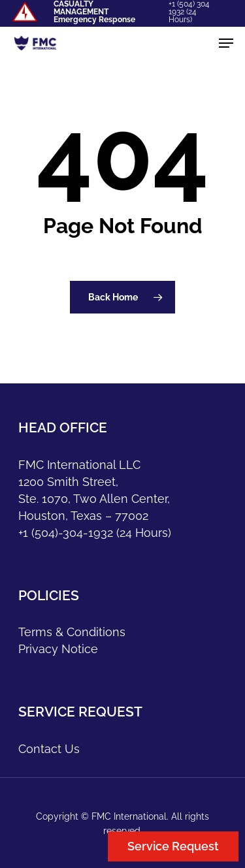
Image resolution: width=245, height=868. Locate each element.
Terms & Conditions (72, 632)
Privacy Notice (58, 649)
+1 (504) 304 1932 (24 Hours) (189, 12)
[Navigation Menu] (226, 43)
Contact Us (49, 749)
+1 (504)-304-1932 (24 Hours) (95, 533)
